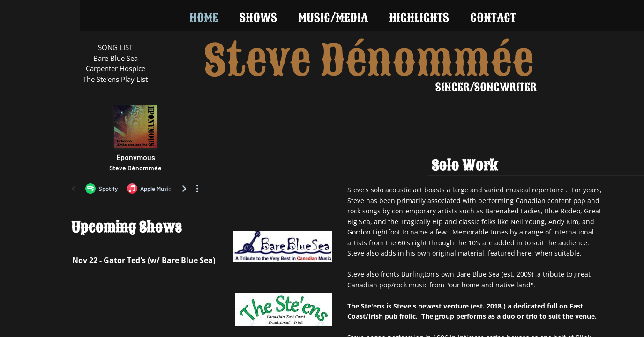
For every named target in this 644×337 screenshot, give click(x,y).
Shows (258, 18)
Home (204, 18)
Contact (493, 18)
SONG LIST (115, 47)
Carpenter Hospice (116, 68)
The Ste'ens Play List (115, 79)
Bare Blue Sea (116, 58)
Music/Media (333, 18)
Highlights (419, 18)
